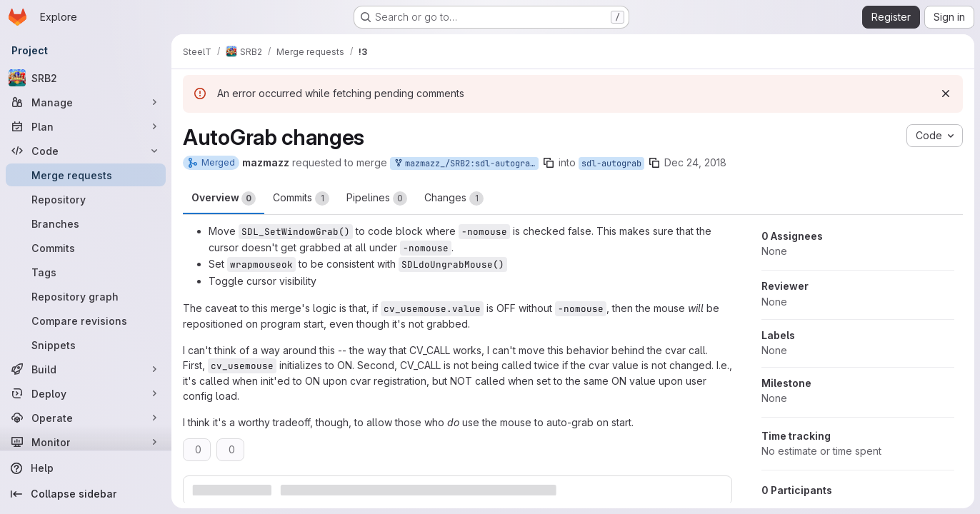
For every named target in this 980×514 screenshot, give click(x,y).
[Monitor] (86, 442)
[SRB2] (86, 78)
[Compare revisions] (86, 321)
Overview (224, 198)
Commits (301, 198)
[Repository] (86, 199)
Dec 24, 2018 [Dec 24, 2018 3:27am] (695, 162)
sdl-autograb (611, 163)
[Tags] (86, 272)
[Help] (86, 468)
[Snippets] (86, 345)
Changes (454, 198)
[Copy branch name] (549, 163)
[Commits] (86, 248)
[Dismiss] (946, 94)
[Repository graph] (86, 296)
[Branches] (86, 223)
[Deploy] (86, 393)
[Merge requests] (86, 175)
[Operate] (86, 418)
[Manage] (86, 102)
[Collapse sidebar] (86, 494)
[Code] (86, 151)
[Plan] (86, 126)
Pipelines (377, 198)
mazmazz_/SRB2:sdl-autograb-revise (466, 164)
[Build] (86, 369)
